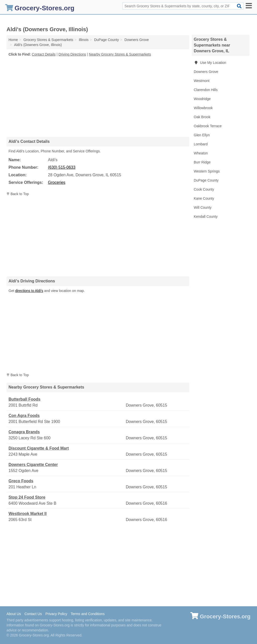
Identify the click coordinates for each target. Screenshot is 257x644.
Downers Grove (206, 72)
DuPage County (206, 180)
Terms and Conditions (88, 614)
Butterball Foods (24, 399)
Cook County (204, 189)
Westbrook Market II (28, 514)
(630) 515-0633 (62, 167)
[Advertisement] (98, 97)
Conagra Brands (24, 432)
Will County (203, 207)
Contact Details (44, 54)
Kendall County (206, 217)
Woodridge (202, 99)
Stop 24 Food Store (27, 497)
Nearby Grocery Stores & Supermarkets (120, 54)
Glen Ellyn (202, 135)
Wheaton (201, 153)
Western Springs (207, 171)
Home (13, 40)
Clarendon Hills (206, 90)
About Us (14, 614)
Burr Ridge (202, 162)
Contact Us (33, 614)
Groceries (57, 182)
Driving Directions (72, 54)
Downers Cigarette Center (33, 465)
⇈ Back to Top (18, 194)
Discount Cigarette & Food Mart (39, 448)
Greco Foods (21, 481)
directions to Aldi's (29, 291)
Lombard (201, 144)
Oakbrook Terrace (208, 126)
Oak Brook (202, 117)
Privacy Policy (56, 614)
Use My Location (210, 63)
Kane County (204, 198)
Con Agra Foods (24, 416)
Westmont (202, 81)
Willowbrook (203, 108)
